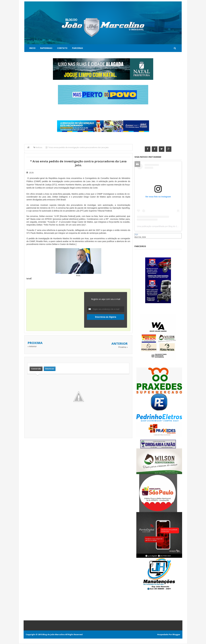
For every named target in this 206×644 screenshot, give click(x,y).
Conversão (36, 369)
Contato (62, 48)
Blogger (176, 635)
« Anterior (32, 346)
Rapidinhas (46, 48)
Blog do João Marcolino (54, 635)
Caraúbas (139, 240)
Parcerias (78, 48)
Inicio (32, 48)
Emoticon (50, 369)
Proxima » (123, 347)
